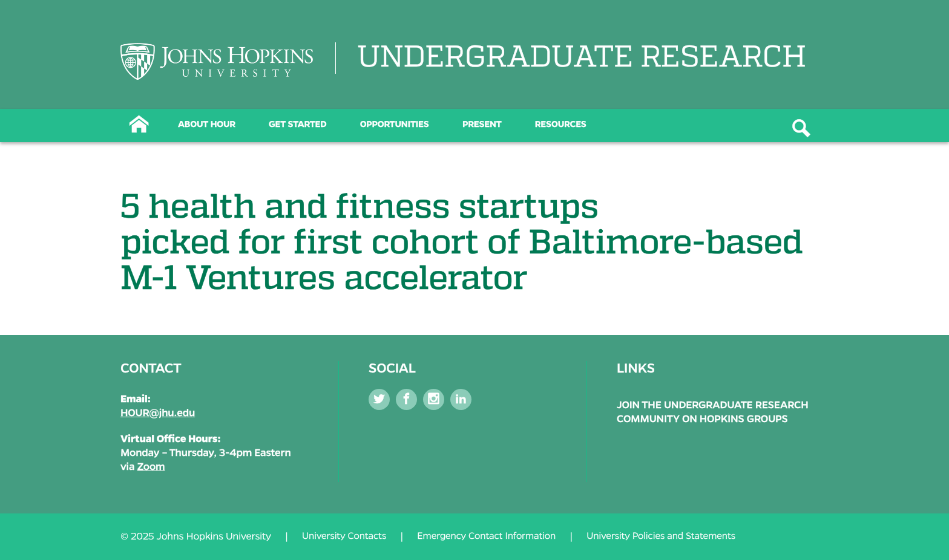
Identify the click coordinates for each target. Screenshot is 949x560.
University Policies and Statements (661, 536)
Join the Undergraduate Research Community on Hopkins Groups (713, 412)
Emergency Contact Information (486, 536)
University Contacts (344, 536)
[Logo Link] (217, 61)
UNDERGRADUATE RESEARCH (582, 58)
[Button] (139, 123)
